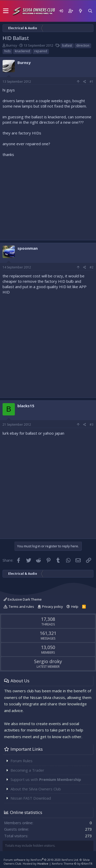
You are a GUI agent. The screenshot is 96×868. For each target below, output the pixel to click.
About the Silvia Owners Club (36, 789)
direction (83, 45)
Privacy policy (52, 606)
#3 (92, 425)
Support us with (46, 779)
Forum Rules (22, 761)
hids (7, 51)
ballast (67, 45)
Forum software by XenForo (41, 860)
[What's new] (80, 11)
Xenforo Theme (72, 864)
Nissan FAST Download (31, 798)
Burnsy (12, 45)
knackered (22, 51)
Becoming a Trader (27, 770)
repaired (41, 51)
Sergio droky (48, 661)
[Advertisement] (48, 197)
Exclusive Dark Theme (23, 599)
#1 (92, 82)
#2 (92, 267)
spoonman (28, 248)
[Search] (90, 11)
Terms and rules (21, 606)
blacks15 (26, 406)
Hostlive (43, 864)
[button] (6, 11)
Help (75, 606)
